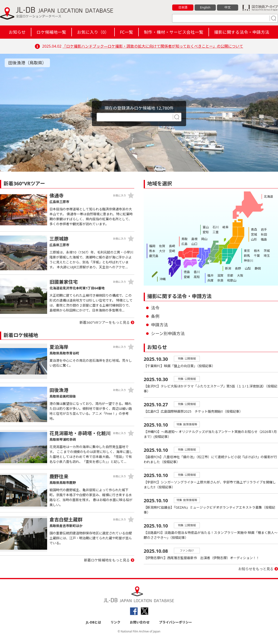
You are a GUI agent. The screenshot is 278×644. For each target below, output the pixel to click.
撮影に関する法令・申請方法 (242, 32)
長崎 (172, 246)
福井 (210, 275)
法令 (155, 308)
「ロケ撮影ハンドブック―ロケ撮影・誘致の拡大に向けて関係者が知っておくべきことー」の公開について (153, 46)
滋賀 (220, 275)
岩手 (264, 229)
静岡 (258, 268)
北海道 (268, 196)
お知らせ (17, 32)
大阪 (240, 275)
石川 (216, 227)
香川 (197, 272)
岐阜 (225, 227)
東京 (247, 251)
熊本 (152, 251)
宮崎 (172, 251)
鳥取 (184, 239)
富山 (206, 227)
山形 (254, 239)
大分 (162, 251)
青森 (254, 229)
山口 (194, 244)
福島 (264, 239)
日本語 (183, 7)
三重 (216, 232)
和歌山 (232, 280)
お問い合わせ (140, 622)
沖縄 (163, 279)
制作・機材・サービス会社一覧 (174, 32)
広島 (184, 244)
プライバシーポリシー (176, 622)
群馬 (247, 256)
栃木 (257, 251)
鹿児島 (154, 256)
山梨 (248, 268)
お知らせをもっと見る (256, 569)
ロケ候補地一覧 (51, 32)
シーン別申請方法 (168, 333)
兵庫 (210, 280)
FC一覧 (127, 32)
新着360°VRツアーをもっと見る (105, 322)
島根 (194, 239)
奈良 (220, 280)
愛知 (206, 232)
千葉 (257, 256)
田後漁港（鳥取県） (27, 63)
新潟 (228, 268)
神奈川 (248, 261)
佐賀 (162, 246)
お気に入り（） (93, 32)
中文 (228, 7)
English (205, 7)
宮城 (254, 234)
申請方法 (159, 325)
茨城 (267, 251)
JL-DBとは (94, 622)
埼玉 (267, 256)
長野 (238, 268)
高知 (197, 277)
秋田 (264, 234)
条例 (155, 316)
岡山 (204, 239)
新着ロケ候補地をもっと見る (107, 560)
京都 (230, 275)
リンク (115, 622)
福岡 (152, 246)
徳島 (187, 272)
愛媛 (187, 277)
